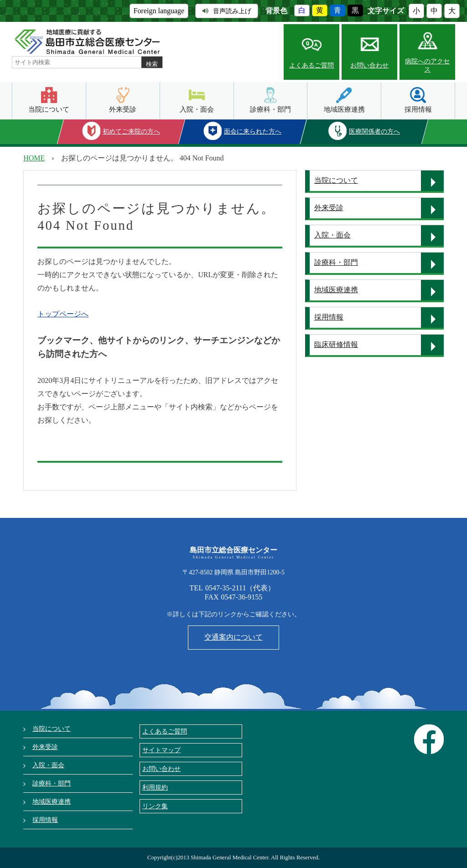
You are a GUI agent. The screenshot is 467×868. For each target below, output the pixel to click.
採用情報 (418, 109)
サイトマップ (161, 750)
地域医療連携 (344, 109)
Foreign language (159, 11)
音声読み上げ (227, 11)
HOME (34, 158)
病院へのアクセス (427, 65)
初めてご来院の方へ (131, 132)
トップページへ (63, 314)
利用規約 (155, 787)
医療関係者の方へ (374, 132)
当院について (49, 109)
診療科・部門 (270, 109)
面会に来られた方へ (253, 132)
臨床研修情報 (336, 344)
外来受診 (123, 109)
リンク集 (155, 806)
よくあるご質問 (311, 65)
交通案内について (233, 637)
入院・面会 (197, 109)
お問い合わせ (369, 65)
